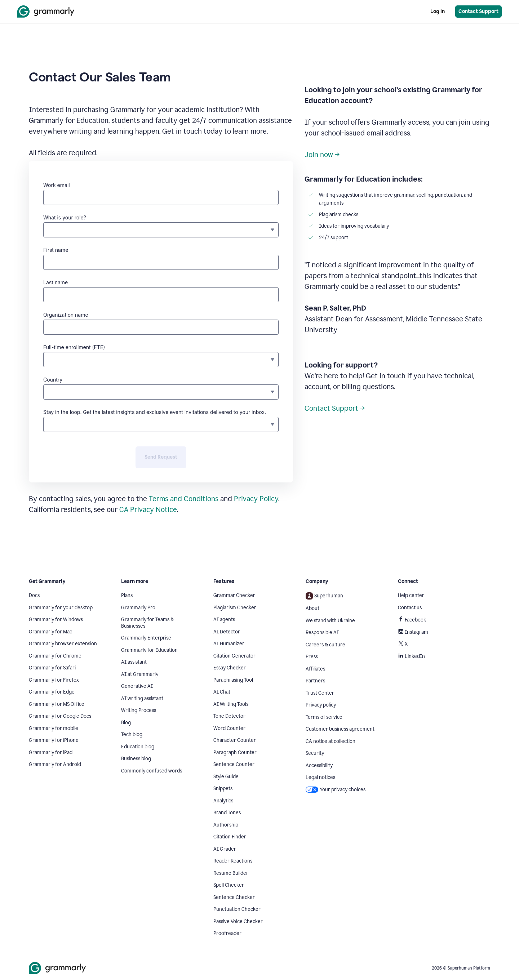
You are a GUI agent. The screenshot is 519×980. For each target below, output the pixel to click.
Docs (34, 595)
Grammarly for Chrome (55, 656)
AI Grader (225, 849)
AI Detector (227, 632)
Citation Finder (230, 837)
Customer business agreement (340, 729)
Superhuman (324, 596)
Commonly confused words (152, 771)
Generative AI (137, 686)
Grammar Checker (234, 595)
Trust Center (320, 693)
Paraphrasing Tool (233, 680)
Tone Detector (229, 716)
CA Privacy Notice (148, 509)
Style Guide (226, 777)
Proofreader (227, 933)
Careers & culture (325, 645)
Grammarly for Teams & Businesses (147, 623)
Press (312, 657)
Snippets (223, 789)
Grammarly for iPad (51, 752)
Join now (319, 155)
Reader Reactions (233, 861)
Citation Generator (234, 656)
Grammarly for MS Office (57, 704)
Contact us (410, 608)
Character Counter (235, 740)
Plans (127, 595)
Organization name (66, 315)
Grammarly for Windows (56, 620)
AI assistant (134, 662)
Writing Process (139, 710)
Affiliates (315, 669)
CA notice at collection (331, 741)
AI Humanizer (229, 644)
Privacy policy (321, 705)
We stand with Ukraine (330, 621)
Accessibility (319, 765)
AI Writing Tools (231, 704)
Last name (56, 282)
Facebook (412, 620)
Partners (315, 681)
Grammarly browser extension (63, 644)
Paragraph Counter (235, 752)
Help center (411, 595)
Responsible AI (322, 632)
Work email (57, 185)
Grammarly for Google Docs (60, 716)
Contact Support (331, 408)
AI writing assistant (142, 698)
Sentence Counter (234, 764)
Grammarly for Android (55, 764)
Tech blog (132, 734)
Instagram (413, 632)
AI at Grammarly (140, 674)
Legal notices (320, 777)
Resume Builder (231, 873)
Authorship (226, 825)
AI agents (224, 620)
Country (53, 380)
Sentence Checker (234, 897)
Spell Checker (229, 885)
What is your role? (65, 217)
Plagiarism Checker (235, 608)
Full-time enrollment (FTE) (74, 347)
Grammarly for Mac (50, 632)
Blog (126, 723)
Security (315, 753)
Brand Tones (227, 813)
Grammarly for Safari (52, 668)
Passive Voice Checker (238, 921)
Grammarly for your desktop (61, 608)
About (312, 608)
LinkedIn (411, 656)
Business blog (136, 759)
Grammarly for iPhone (54, 740)
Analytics (223, 801)
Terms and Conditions (184, 499)
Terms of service (324, 717)
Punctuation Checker (237, 909)
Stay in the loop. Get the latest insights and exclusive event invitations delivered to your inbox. (155, 412)
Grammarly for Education (149, 650)
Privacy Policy (256, 499)
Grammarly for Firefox (54, 680)
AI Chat (222, 692)
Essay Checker (230, 668)
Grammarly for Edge (52, 692)
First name (56, 250)
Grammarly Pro (138, 608)
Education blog (138, 747)
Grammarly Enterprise (146, 638)
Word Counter (229, 728)
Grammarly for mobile (54, 728)
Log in (438, 11)
